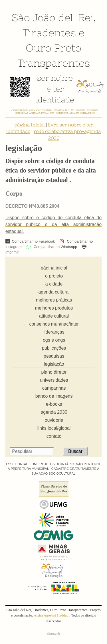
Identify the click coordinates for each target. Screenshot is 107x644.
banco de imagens (54, 396)
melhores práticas (54, 300)
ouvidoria (54, 420)
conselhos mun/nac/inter (54, 324)
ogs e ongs (54, 340)
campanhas (54, 388)
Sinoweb (53, 634)
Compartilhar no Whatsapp (52, 247)
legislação (54, 364)
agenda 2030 (54, 412)
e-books (54, 404)
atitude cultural (54, 316)
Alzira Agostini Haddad (51, 615)
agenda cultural (54, 292)
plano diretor (54, 372)
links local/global (54, 428)
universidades (54, 380)
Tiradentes (49, 33)
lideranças (54, 332)
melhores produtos (54, 308)
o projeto (54, 276)
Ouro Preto (53, 48)
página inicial (29, 125)
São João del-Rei (53, 17)
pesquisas (54, 356)
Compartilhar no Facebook (30, 241)
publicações (54, 348)
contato (54, 436)
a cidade (54, 284)
